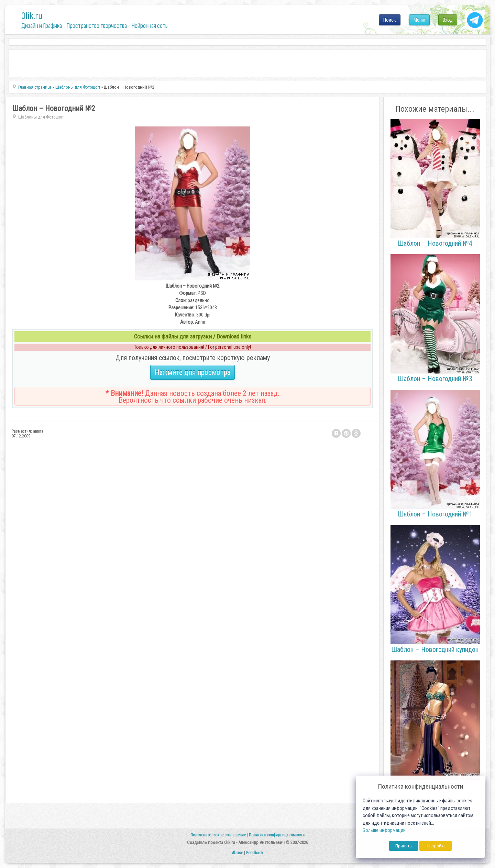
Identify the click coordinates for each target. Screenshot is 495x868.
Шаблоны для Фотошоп (41, 117)
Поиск (390, 20)
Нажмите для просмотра (192, 372)
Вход (448, 20)
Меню (419, 20)
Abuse (237, 853)
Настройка (436, 846)
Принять (404, 846)
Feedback (255, 853)
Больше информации (384, 830)
